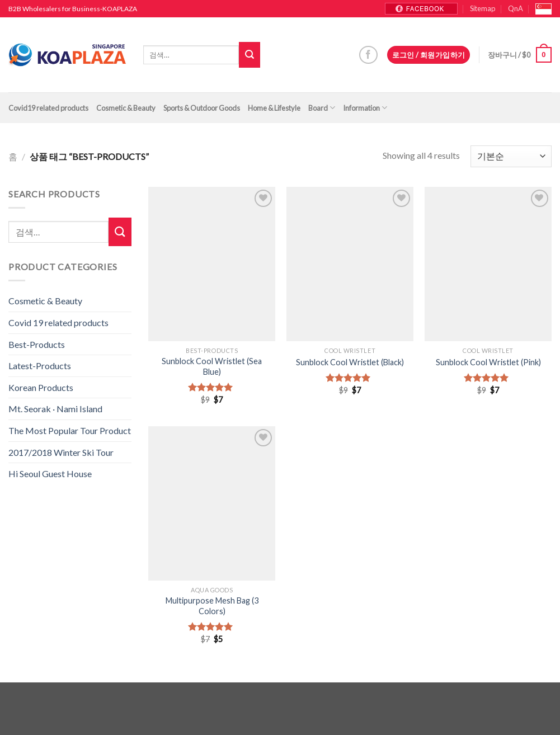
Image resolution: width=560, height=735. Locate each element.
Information (365, 108)
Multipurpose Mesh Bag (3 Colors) (212, 606)
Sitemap (483, 8)
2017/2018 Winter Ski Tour (61, 452)
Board (322, 108)
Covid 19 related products (58, 322)
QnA (516, 8)
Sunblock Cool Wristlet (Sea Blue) (212, 366)
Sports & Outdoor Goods (202, 108)
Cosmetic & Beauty (126, 108)
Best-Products (37, 344)
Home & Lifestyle (274, 108)
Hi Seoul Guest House (50, 473)
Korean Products (41, 387)
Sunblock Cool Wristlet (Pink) (488, 362)
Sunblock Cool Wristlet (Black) (350, 362)
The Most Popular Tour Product (70, 430)
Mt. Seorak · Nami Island (55, 409)
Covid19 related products (48, 108)
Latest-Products (40, 366)
